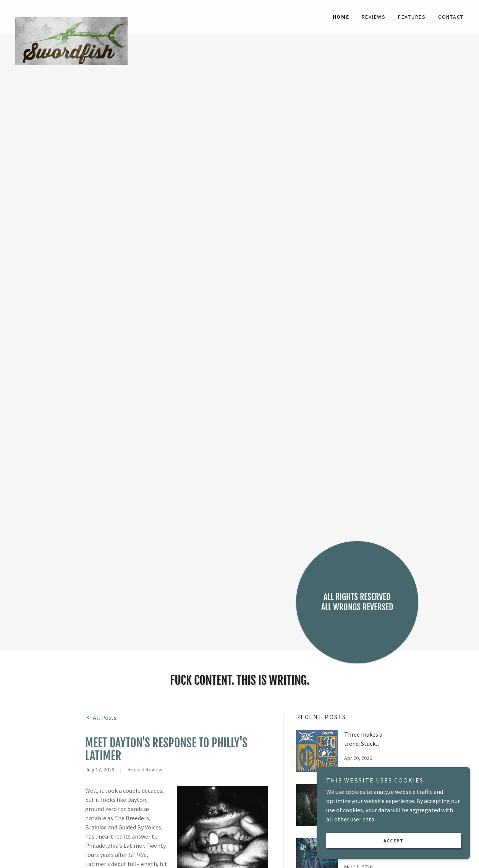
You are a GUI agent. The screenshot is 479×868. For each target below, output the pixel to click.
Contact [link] (451, 17)
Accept (393, 841)
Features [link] (412, 17)
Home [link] (341, 17)
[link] (71, 12)
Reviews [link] (374, 17)
